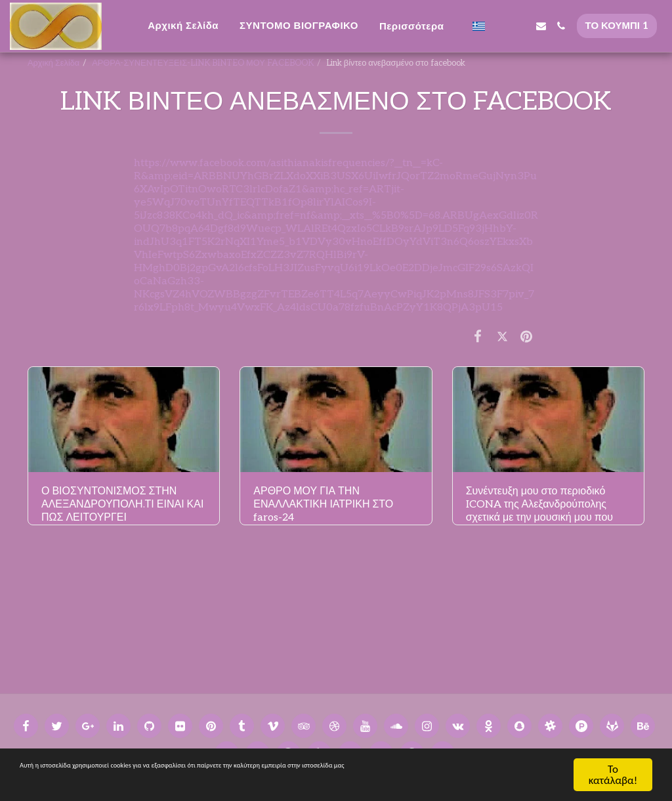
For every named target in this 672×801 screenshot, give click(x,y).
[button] (500, 26)
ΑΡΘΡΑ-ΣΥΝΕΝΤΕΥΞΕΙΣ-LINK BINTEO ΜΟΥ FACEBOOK (203, 63)
